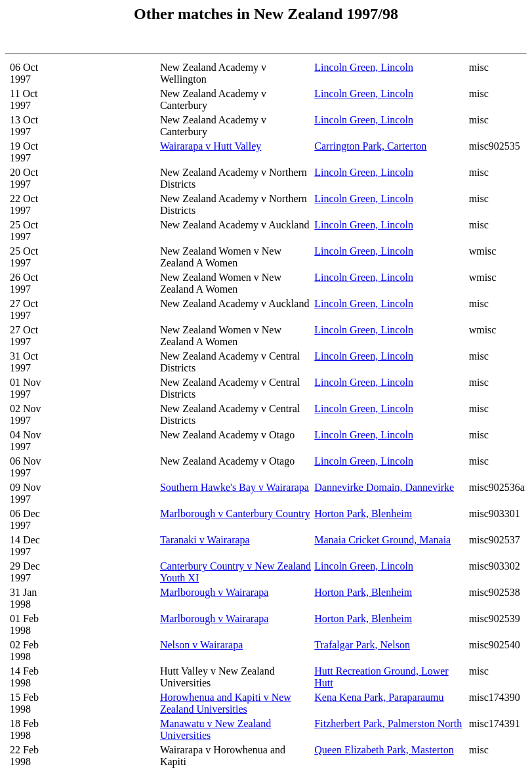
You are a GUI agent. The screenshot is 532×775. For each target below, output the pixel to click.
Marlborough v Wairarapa (214, 592)
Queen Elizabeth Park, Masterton (384, 750)
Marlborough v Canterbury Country (235, 513)
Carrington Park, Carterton (370, 146)
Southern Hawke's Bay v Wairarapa (235, 487)
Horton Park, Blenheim (363, 513)
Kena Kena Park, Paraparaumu (379, 697)
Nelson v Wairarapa (201, 645)
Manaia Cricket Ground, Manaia (382, 540)
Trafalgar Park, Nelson (362, 645)
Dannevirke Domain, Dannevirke (384, 487)
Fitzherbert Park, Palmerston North (388, 723)
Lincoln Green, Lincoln (364, 67)
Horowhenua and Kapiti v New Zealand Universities (226, 703)
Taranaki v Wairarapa (205, 540)
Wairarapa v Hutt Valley (211, 146)
